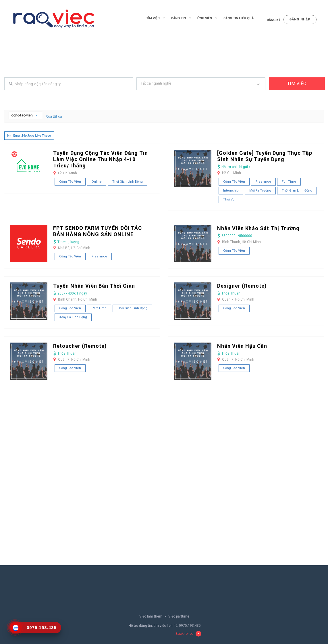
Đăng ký (274, 20)
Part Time (99, 308)
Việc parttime (179, 616)
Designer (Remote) (242, 286)
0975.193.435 (190, 626)
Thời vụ (229, 199)
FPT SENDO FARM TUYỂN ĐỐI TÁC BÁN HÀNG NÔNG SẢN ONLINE (98, 231)
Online (97, 182)
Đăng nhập (300, 19)
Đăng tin (179, 18)
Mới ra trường (260, 191)
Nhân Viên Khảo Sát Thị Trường (258, 228)
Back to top (188, 634)
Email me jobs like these (32, 136)
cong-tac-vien (25, 115)
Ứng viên (205, 18)
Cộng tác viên (70, 182)
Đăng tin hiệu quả (239, 18)
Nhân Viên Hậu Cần (242, 346)
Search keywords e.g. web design (31, 95)
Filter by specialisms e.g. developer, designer (172, 95)
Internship (231, 191)
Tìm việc (153, 18)
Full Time (289, 182)
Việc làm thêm (151, 616)
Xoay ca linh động (73, 317)
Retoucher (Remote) (80, 346)
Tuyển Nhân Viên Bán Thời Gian (94, 286)
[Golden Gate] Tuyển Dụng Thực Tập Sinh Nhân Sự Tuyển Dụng (265, 156)
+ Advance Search (283, 95)
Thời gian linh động (128, 182)
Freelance (263, 182)
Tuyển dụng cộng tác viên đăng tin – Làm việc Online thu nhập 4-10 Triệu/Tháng (103, 159)
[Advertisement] (164, 60)
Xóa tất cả (54, 116)
